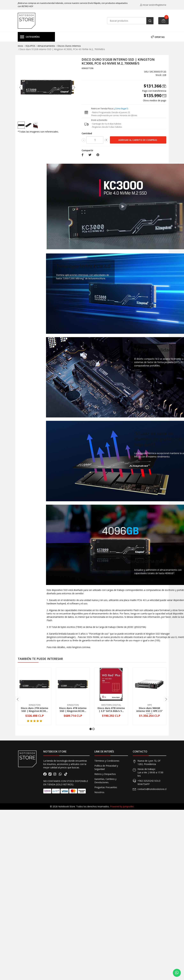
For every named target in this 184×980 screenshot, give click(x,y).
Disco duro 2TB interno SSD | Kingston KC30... (35, 709)
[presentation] (20, 87)
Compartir (87, 150)
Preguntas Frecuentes (106, 787)
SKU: (146, 72)
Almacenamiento (46, 46)
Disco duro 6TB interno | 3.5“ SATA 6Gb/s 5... (111, 709)
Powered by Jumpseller (122, 806)
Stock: (159, 75)
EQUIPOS (30, 46)
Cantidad (87, 133)
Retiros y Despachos (105, 774)
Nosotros (99, 792)
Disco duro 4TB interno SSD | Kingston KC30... (73, 709)
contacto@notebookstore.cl (152, 789)
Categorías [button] (30, 37)
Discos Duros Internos (69, 46)
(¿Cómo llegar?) (121, 108)
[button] (91, 729)
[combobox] (130, 21)
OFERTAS (158, 37)
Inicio (20, 46)
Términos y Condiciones (107, 761)
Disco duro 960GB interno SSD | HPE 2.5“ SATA (149, 711)
